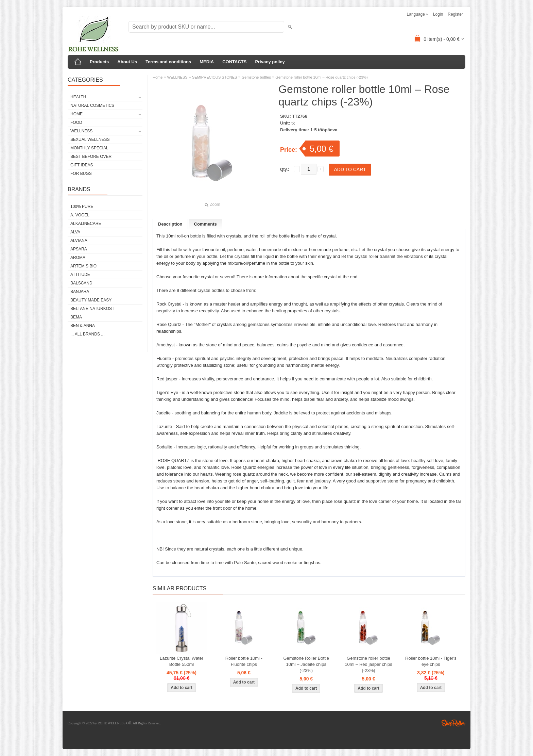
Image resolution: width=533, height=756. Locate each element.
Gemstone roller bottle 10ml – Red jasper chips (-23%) (368, 664)
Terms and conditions (168, 62)
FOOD (76, 122)
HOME (76, 114)
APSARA (79, 249)
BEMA (76, 317)
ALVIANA (79, 241)
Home (158, 77)
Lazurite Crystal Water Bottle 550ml (182, 661)
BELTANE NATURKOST (92, 309)
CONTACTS (234, 62)
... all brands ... (87, 334)
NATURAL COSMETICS (92, 105)
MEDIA (207, 62)
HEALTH (78, 97)
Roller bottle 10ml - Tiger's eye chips (431, 661)
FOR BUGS (81, 174)
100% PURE (82, 207)
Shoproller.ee (453, 723)
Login (438, 14)
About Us (127, 62)
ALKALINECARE (86, 224)
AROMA (78, 258)
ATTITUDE (80, 275)
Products (99, 62)
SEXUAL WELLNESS (90, 139)
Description (170, 224)
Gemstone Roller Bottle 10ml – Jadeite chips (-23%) (306, 664)
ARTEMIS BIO (83, 266)
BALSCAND (81, 283)
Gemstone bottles (256, 77)
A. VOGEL (80, 215)
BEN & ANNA (83, 326)
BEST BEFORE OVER (91, 157)
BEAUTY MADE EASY (91, 300)
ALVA (75, 232)
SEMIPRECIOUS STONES (214, 77)
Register (455, 14)
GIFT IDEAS (82, 165)
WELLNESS (81, 131)
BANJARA (80, 292)
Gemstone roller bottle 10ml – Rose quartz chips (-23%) (321, 77)
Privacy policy (270, 62)
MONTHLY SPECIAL (89, 148)
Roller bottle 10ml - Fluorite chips (244, 661)
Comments (205, 224)
